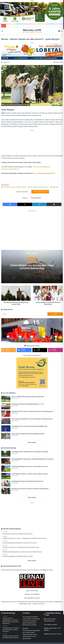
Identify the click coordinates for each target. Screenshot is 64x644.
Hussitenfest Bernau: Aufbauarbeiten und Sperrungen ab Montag (30, 452)
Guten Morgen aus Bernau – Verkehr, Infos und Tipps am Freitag (30, 474)
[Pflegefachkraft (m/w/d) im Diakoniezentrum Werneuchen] (6, 483)
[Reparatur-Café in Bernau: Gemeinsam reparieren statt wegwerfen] (6, 491)
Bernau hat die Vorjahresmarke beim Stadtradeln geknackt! (28, 434)
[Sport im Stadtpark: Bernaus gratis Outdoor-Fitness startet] (6, 399)
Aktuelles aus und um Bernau (13, 187)
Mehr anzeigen (32, 442)
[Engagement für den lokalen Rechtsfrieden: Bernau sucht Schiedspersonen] (6, 414)
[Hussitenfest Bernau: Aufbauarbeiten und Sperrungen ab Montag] (6, 454)
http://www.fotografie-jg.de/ (41, 167)
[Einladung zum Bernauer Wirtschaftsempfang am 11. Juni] (6, 406)
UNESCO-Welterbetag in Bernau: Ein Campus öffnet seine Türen (30, 466)
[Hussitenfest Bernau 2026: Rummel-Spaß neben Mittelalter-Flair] (6, 428)
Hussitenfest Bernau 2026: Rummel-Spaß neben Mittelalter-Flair (29, 426)
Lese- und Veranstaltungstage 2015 (44, 173)
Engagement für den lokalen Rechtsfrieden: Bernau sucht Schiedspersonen (33, 411)
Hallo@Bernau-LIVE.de (33, 598)
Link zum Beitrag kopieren (40, 192)
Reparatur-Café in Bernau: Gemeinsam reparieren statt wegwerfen (30, 489)
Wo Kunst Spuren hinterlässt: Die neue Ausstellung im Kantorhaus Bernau (32, 419)
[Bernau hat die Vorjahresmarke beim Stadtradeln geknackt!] (6, 436)
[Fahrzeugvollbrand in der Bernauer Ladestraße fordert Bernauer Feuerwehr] (6, 461)
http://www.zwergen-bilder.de (10, 169)
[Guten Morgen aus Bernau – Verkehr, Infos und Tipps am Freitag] (6, 476)
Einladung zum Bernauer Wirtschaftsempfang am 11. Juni (28, 404)
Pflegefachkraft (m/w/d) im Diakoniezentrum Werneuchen (27, 481)
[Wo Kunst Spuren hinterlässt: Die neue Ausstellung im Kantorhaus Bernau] (6, 421)
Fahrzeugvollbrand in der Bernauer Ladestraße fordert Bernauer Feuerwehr (33, 459)
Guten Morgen (32, 259)
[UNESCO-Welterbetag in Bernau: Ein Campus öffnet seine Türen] (6, 469)
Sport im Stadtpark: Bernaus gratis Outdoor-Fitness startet (28, 397)
